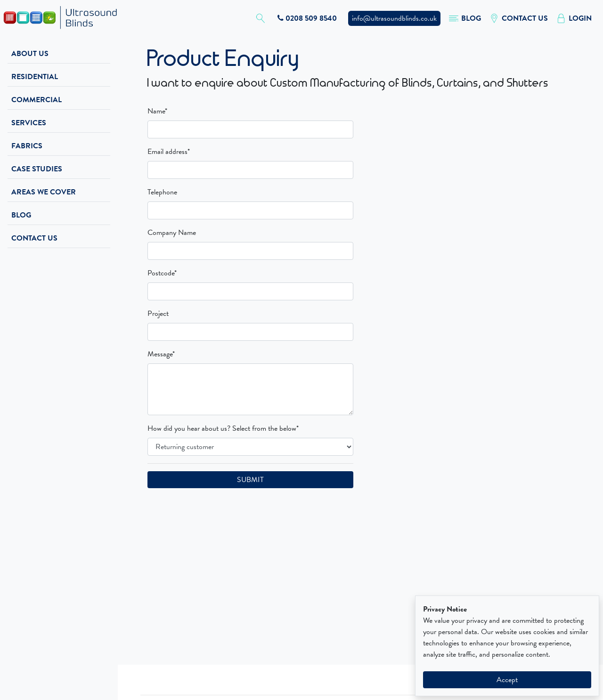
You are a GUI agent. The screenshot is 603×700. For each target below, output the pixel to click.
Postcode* (162, 273)
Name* (157, 111)
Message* (161, 354)
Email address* (169, 152)
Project (158, 314)
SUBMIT (250, 480)
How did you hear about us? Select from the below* (223, 428)
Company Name (172, 233)
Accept (507, 680)
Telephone (162, 192)
